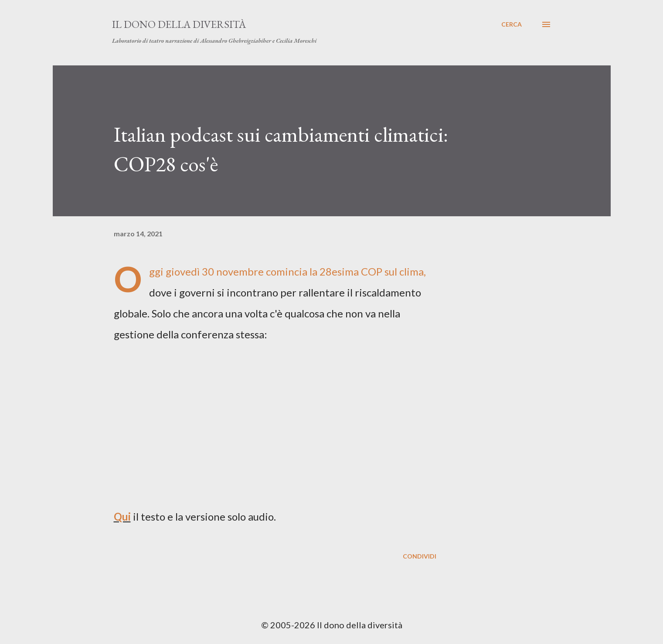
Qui (122, 516)
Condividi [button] (420, 556)
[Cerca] (512, 24)
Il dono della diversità (179, 24)
